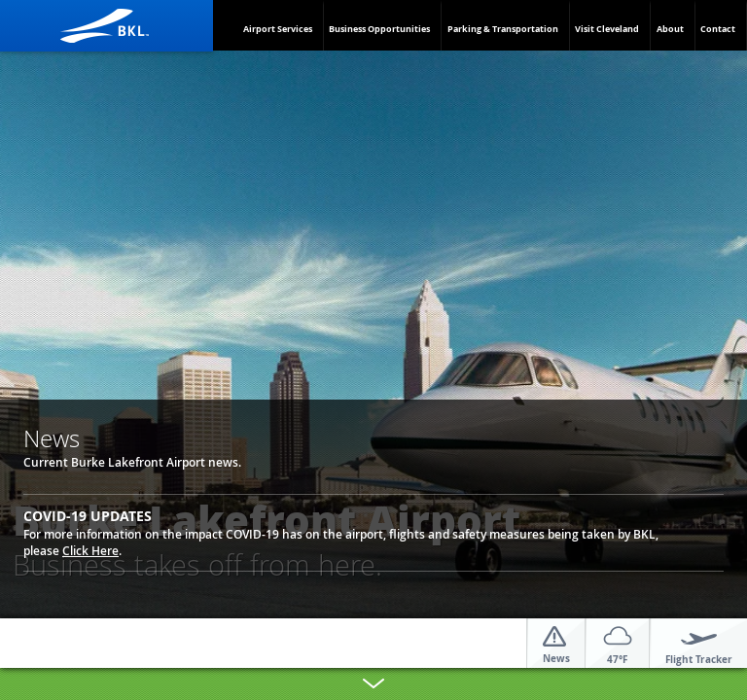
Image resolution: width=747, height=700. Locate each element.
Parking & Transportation (503, 29)
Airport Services (278, 29)
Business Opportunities (379, 29)
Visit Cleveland (607, 29)
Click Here (90, 551)
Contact (718, 29)
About (670, 29)
